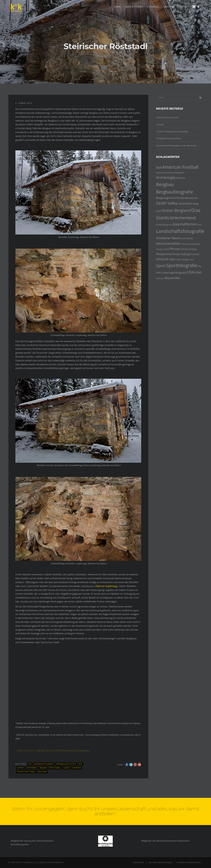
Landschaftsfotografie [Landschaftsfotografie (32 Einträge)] (180, 231)
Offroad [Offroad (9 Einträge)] (174, 249)
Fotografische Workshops (169, 138)
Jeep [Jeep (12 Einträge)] (176, 224)
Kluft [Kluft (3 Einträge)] (200, 225)
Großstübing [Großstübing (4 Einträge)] (162, 225)
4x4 (30, 764)
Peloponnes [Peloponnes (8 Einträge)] (164, 254)
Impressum (139, 862)
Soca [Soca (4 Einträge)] (192, 259)
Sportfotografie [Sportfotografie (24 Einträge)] (182, 265)
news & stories (134, 7)
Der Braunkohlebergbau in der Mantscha (176, 146)
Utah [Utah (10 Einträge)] (198, 272)
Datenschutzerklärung (189, 862)
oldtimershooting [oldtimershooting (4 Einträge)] (188, 249)
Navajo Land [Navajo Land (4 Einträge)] (162, 249)
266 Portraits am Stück (168, 117)
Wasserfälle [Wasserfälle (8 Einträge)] (172, 278)
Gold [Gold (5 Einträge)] (159, 211)
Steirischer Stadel (26, 772)
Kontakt (184, 7)
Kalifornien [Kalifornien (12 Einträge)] (189, 224)
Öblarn (43, 768)
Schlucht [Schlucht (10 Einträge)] (162, 259)
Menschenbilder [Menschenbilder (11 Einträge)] (168, 243)
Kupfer (20, 768)
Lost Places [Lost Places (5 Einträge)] (187, 238)
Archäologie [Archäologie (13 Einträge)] (166, 177)
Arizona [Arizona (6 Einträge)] (181, 178)
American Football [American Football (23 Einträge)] (180, 167)
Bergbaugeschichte (66, 764)
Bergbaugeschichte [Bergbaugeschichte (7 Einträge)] (168, 198)
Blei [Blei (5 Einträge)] (183, 198)
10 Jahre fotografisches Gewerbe (172, 131)
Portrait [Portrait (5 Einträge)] (195, 254)
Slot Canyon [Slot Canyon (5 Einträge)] (183, 259)
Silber (66, 768)
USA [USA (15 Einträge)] (191, 272)
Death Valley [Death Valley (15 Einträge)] (167, 203)
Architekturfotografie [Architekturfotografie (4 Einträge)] (174, 173)
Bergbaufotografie (44, 764)
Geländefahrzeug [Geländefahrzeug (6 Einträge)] (188, 204)
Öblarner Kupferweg (106, 586)
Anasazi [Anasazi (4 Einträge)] (160, 173)
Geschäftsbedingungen (160, 862)
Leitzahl (160, 124)
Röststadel (55, 768)
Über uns (169, 7)
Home (118, 7)
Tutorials (153, 7)
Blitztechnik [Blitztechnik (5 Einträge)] (191, 198)
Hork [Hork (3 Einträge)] (171, 225)
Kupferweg (32, 768)
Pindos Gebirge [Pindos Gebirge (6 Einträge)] (181, 254)
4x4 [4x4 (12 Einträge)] (159, 167)
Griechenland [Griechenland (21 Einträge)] (183, 218)
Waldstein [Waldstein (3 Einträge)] (160, 278)
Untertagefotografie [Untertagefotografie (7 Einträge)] (174, 273)
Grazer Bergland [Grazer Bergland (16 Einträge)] (176, 210)
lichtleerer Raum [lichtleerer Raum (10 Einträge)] (168, 238)
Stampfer (76, 768)
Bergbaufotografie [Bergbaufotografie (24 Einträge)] (175, 192)
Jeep (80, 764)
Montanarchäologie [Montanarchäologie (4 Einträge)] (191, 244)
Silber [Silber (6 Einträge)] (172, 259)
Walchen (43, 772)
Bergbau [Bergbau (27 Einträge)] (165, 184)
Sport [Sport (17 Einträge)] (161, 266)
